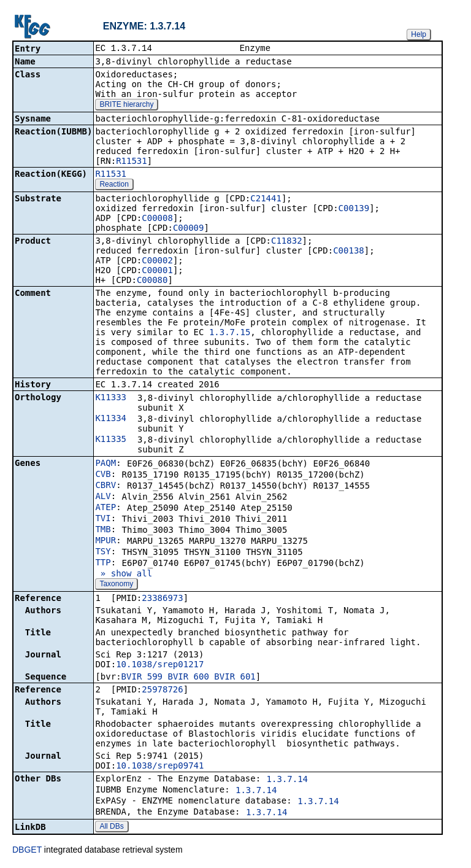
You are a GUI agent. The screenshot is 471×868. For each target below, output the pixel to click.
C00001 (157, 271)
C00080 (152, 281)
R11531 (132, 162)
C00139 (354, 209)
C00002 (157, 262)
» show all (124, 575)
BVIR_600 (188, 678)
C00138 (349, 252)
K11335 (111, 440)
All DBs (111, 827)
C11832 (287, 242)
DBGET (27, 851)
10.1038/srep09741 (160, 767)
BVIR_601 (235, 678)
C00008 (157, 219)
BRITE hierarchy (126, 106)
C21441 (266, 200)
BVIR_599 (142, 678)
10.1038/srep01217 (160, 665)
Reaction (114, 185)
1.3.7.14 (287, 780)
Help (419, 34)
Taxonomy (116, 585)
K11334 (111, 419)
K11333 (111, 398)
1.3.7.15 (230, 333)
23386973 (162, 599)
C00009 (189, 229)
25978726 (162, 691)
